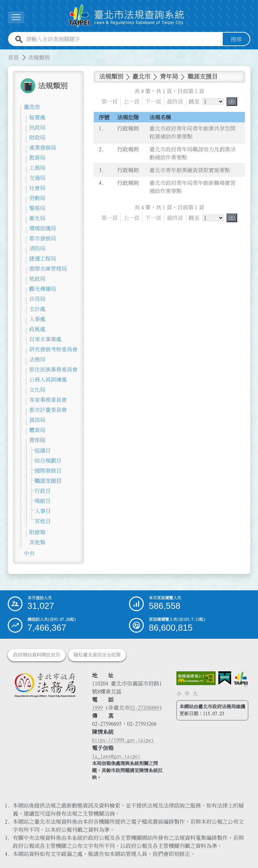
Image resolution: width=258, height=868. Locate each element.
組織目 (43, 450)
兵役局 (37, 299)
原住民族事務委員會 (53, 369)
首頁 (13, 57)
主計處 (37, 309)
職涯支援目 (48, 481)
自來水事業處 (45, 339)
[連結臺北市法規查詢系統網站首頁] (126, 16)
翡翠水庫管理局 (48, 269)
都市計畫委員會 (48, 410)
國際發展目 (48, 471)
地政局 (37, 279)
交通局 (37, 178)
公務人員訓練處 (48, 380)
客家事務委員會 (48, 400)
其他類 (37, 542)
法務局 (37, 359)
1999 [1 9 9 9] (97, 708)
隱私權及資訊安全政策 (97, 655)
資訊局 (37, 420)
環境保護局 (43, 228)
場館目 (43, 501)
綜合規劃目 (48, 461)
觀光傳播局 (43, 289)
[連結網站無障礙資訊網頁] (196, 678)
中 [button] (187, 694)
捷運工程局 (43, 259)
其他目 (43, 521)
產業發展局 (43, 148)
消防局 (37, 248)
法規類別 (39, 57)
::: (4, 53)
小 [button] (179, 694)
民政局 (37, 127)
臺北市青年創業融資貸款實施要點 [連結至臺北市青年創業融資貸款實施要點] (190, 170)
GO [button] (232, 102)
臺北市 (32, 107)
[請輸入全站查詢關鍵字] (123, 39)
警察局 (37, 208)
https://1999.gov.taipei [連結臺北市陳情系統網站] (123, 740)
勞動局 (37, 198)
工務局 (37, 168)
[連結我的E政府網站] (225, 678)
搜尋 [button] (236, 39)
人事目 (43, 511)
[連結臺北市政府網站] (241, 679)
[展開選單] (16, 17)
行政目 (43, 491)
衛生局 (37, 218)
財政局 (37, 137)
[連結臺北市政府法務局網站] (45, 685)
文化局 (37, 390)
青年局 (37, 440)
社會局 (37, 188)
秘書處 (37, 117)
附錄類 (37, 532)
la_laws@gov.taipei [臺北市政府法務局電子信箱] (116, 756)
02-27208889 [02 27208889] (144, 708)
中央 (29, 553)
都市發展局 (43, 238)
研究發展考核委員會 (53, 349)
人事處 (37, 319)
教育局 (37, 158)
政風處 (37, 329)
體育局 (37, 430)
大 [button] (195, 694)
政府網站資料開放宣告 (37, 655)
